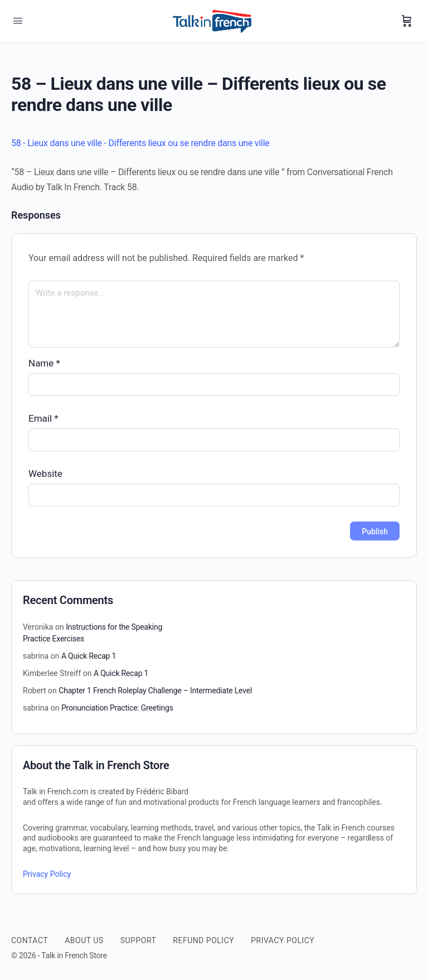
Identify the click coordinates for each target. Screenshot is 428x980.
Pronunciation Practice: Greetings (117, 708)
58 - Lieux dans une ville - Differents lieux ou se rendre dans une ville (140, 143)
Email (43, 418)
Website (45, 474)
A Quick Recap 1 (89, 656)
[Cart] (407, 21)
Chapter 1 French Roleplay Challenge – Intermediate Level (155, 691)
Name (44, 363)
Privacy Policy (47, 874)
